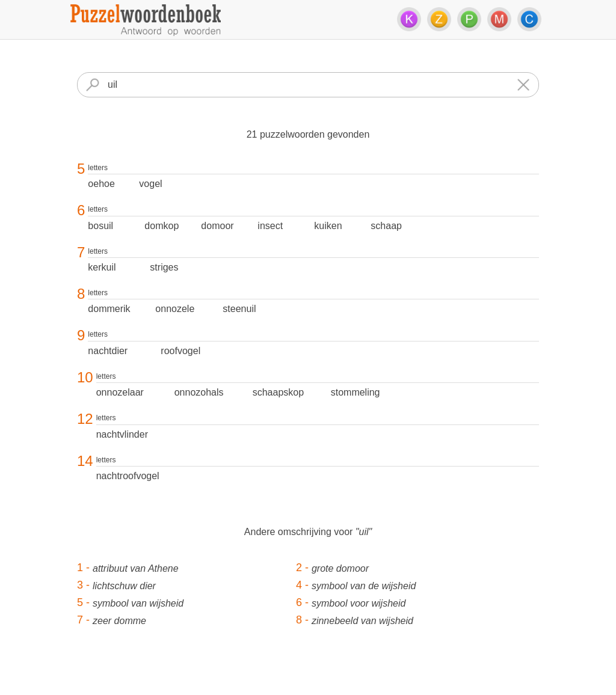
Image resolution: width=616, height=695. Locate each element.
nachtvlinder (122, 434)
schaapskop (278, 392)
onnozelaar (120, 392)
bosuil (100, 226)
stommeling (356, 392)
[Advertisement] (308, 668)
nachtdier (108, 351)
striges (164, 267)
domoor (217, 226)
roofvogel (180, 351)
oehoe (101, 184)
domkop (162, 226)
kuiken (328, 226)
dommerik (109, 309)
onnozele (175, 309)
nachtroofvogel (128, 476)
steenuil (239, 309)
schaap (386, 226)
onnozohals (199, 392)
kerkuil (102, 267)
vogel (150, 184)
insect (270, 226)
